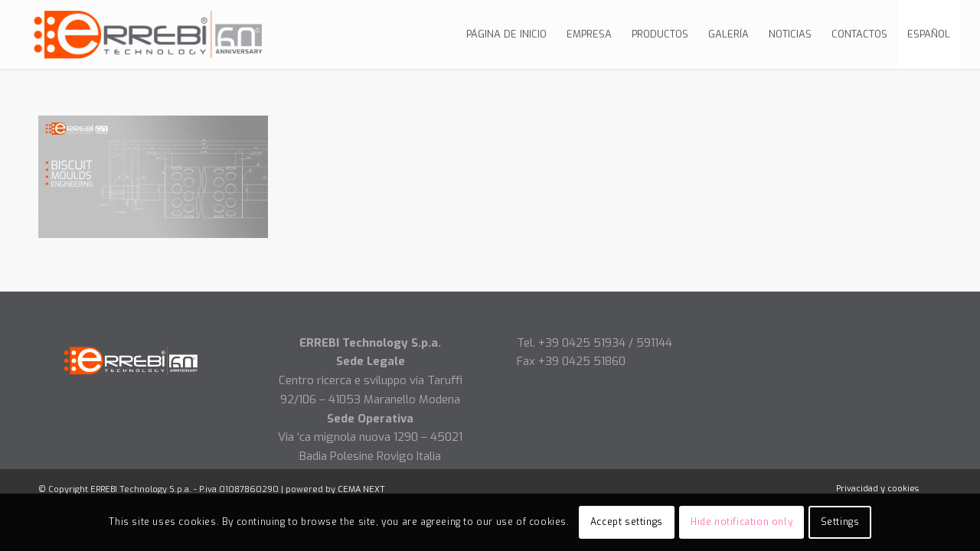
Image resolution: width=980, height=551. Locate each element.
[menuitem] (506, 34)
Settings (840, 522)
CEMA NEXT (361, 489)
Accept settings (627, 522)
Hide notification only (742, 522)
